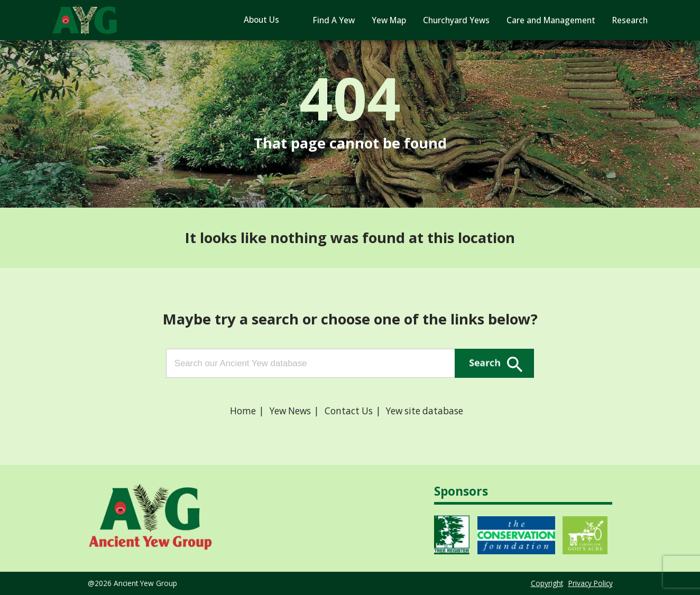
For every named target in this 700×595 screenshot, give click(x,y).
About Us (261, 20)
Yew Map (389, 20)
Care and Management (551, 20)
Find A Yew (334, 20)
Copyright (547, 583)
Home (243, 411)
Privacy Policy (591, 583)
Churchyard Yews (456, 20)
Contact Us (349, 411)
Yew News (290, 411)
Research (630, 20)
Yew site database (425, 411)
